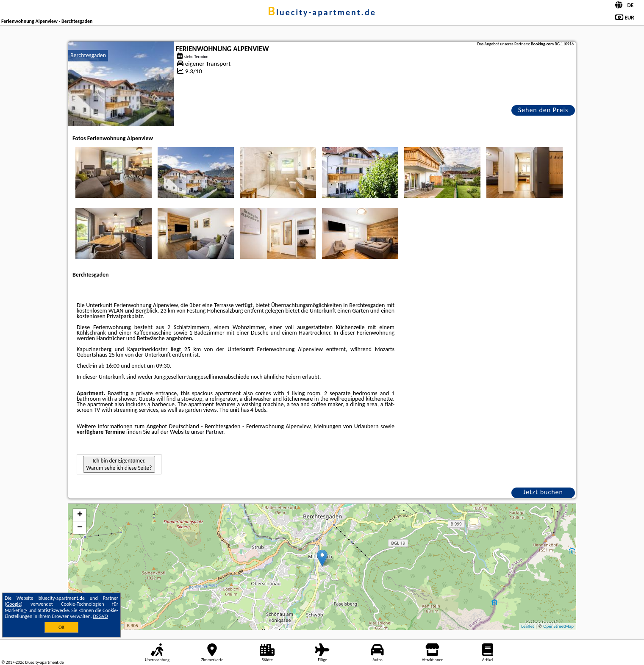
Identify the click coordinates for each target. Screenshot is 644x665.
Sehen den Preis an (543, 111)
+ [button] (80, 515)
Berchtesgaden (88, 55)
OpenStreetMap (558, 626)
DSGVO (101, 616)
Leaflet (527, 626)
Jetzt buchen (543, 492)
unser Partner (207, 432)
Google (14, 604)
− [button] (80, 528)
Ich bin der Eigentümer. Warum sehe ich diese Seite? (119, 464)
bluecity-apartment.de (322, 12)
